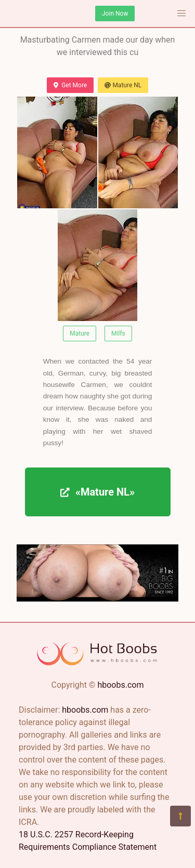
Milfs (118, 333)
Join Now (115, 14)
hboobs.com (120, 685)
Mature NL (123, 85)
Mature (80, 333)
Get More (70, 85)
